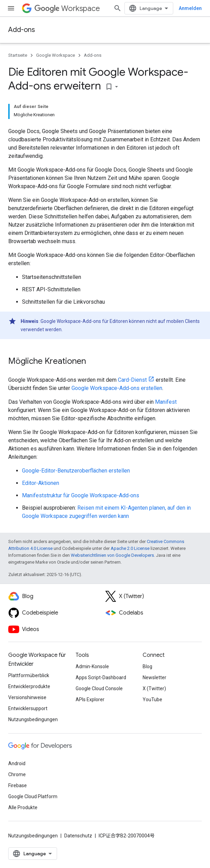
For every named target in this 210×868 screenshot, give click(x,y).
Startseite (18, 55)
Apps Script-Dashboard (101, 677)
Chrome (17, 774)
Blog (147, 666)
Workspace (67, 8)
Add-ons (22, 30)
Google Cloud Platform (33, 796)
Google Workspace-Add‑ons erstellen (117, 388)
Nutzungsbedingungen (33, 719)
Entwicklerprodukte (29, 686)
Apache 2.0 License (130, 548)
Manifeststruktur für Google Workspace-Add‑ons (81, 495)
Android (17, 763)
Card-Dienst (132, 380)
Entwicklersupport (28, 708)
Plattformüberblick (29, 675)
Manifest (166, 402)
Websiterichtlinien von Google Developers (112, 555)
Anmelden (190, 8)
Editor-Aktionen (41, 483)
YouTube (152, 699)
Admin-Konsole (92, 666)
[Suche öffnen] (118, 8)
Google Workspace (56, 55)
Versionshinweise (27, 697)
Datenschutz (78, 836)
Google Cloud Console (99, 688)
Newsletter (154, 677)
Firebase (18, 785)
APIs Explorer (90, 699)
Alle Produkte (23, 807)
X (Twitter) (154, 688)
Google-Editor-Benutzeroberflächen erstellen (76, 471)
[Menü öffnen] (11, 8)
